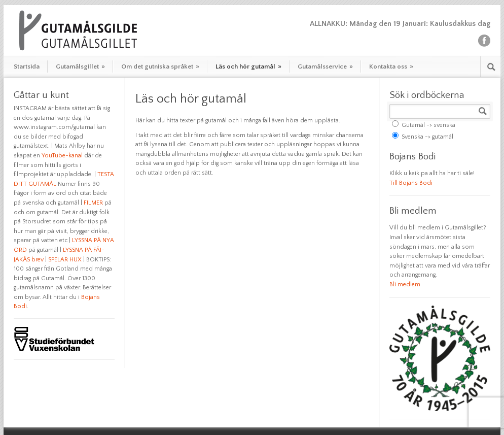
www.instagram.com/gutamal (54, 127)
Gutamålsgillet (80, 66)
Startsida (27, 66)
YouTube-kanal (62, 156)
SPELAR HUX (65, 260)
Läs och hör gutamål (248, 66)
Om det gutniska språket (160, 66)
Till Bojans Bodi (411, 183)
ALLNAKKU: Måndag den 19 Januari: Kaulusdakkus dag (400, 24)
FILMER (93, 203)
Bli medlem (405, 285)
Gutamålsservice (325, 66)
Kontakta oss (391, 66)
